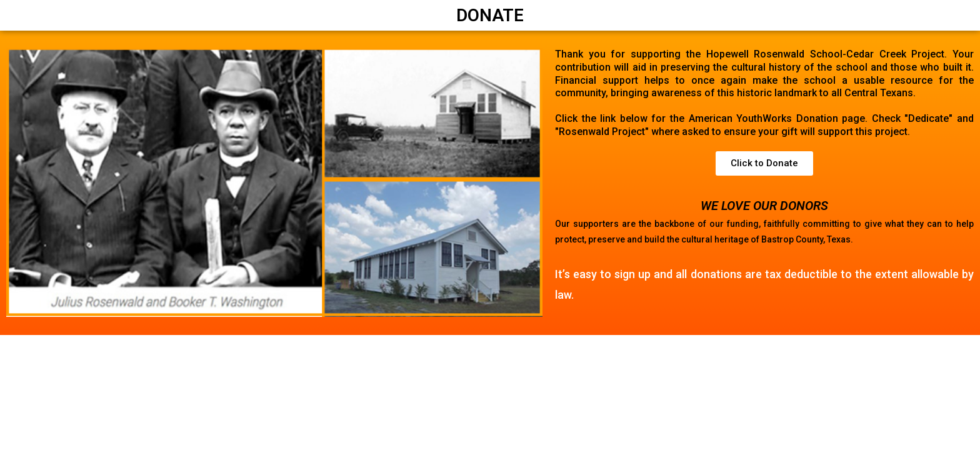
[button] (764, 163)
